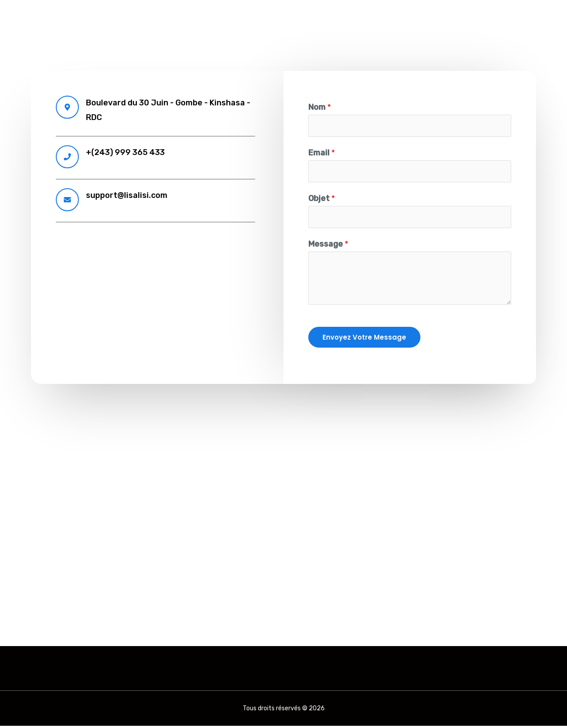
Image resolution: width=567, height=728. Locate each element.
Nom (320, 107)
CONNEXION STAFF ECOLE (494, 15)
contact (414, 15)
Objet (322, 200)
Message (328, 246)
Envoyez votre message (364, 339)
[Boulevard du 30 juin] (283, 507)
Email (322, 153)
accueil (370, 15)
